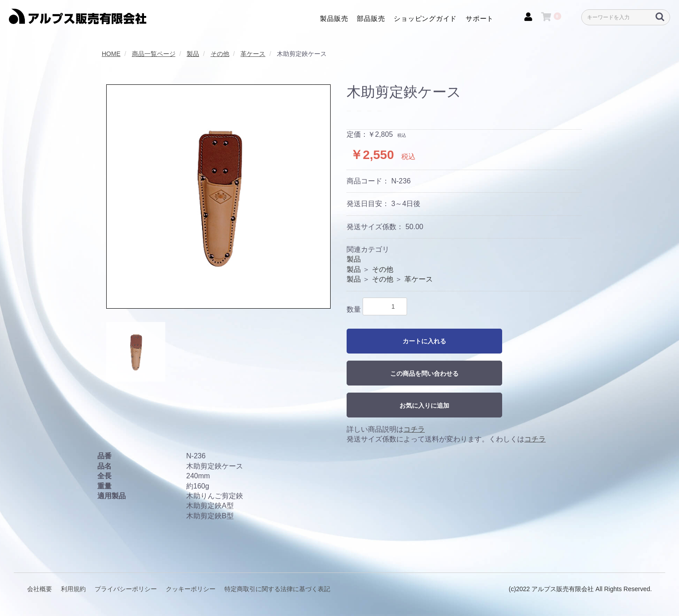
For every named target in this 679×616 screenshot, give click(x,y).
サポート (480, 18)
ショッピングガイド (425, 18)
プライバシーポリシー (126, 589)
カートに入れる (424, 341)
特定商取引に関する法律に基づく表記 (277, 589)
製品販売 (334, 18)
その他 (383, 269)
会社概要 (40, 589)
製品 (354, 259)
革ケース (419, 279)
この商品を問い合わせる (424, 374)
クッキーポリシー (191, 589)
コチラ (414, 429)
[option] (218, 197)
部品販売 (371, 18)
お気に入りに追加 (424, 405)
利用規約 (73, 589)
